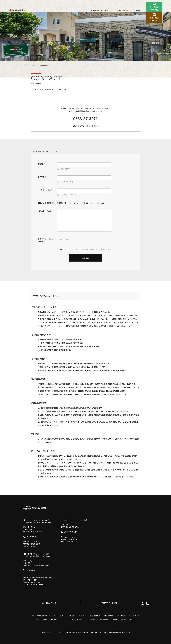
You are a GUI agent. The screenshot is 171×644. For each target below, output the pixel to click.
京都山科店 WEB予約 (154, 19)
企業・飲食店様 (95, 616)
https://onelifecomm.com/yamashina (37, 578)
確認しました (64, 239)
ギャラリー (81, 620)
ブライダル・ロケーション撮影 (46, 620)
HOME (78, 14)
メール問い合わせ (49, 603)
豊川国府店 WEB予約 (154, 8)
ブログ (71, 620)
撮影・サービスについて (69, 203)
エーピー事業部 (59, 616)
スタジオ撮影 (121, 616)
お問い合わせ (103, 620)
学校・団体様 (108, 616)
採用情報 (138, 14)
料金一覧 (71, 616)
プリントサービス (135, 616)
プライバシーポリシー (67, 250)
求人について (89, 203)
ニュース (63, 620)
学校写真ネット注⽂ (109, 603)
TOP (32, 616)
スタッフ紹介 (117, 14)
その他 (102, 203)
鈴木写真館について (89, 14)
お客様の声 (128, 14)
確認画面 (85, 258)
